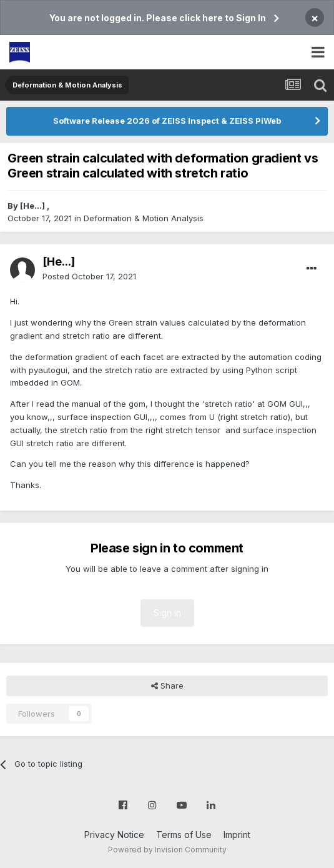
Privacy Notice (114, 835)
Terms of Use (184, 835)
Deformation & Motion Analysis (144, 218)
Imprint (237, 835)
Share (167, 686)
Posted (89, 276)
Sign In (167, 613)
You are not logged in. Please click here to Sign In (158, 18)
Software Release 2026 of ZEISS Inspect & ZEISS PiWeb (167, 121)
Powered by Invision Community (167, 850)
